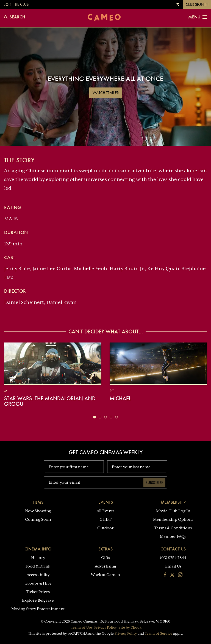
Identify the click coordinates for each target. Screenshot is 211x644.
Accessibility (38, 575)
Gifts (105, 558)
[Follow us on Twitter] (172, 575)
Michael (120, 398)
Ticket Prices (38, 592)
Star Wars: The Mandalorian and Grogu (50, 401)
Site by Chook (130, 627)
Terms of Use (81, 627)
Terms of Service (159, 634)
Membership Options (173, 519)
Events (106, 502)
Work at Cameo (105, 575)
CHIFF (105, 519)
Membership (173, 502)
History (38, 558)
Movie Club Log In (173, 511)
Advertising (105, 566)
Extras (105, 549)
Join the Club (16, 4)
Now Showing (38, 511)
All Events (105, 511)
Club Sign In (197, 4)
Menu (198, 17)
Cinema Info (38, 549)
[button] (95, 417)
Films (38, 502)
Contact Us (173, 549)
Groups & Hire (38, 583)
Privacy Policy (105, 627)
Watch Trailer (106, 93)
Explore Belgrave (38, 600)
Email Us (173, 566)
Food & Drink (38, 566)
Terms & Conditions (173, 528)
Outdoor (105, 528)
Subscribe (154, 483)
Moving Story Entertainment (38, 609)
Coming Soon (38, 519)
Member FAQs (173, 536)
